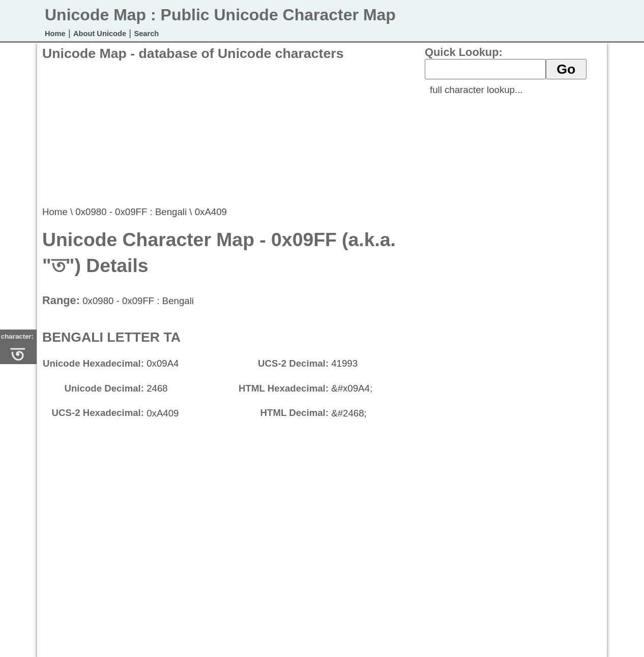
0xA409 (211, 212)
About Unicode (100, 34)
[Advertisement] (227, 133)
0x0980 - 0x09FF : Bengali (131, 212)
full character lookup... (476, 90)
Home (55, 34)
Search (146, 34)
